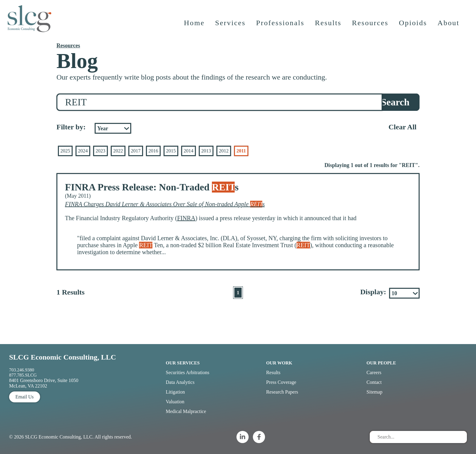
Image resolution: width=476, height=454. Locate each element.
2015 (171, 151)
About (449, 26)
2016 (153, 151)
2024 (83, 151)
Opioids (414, 26)
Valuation (175, 402)
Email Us (25, 397)
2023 (100, 151)
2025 (65, 151)
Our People (381, 363)
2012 (224, 151)
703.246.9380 (22, 370)
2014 (189, 151)
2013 (206, 151)
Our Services (183, 363)
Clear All (403, 127)
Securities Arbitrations (188, 372)
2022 (118, 151)
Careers (374, 372)
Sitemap (374, 392)
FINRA (186, 218)
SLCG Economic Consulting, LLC (63, 357)
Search (395, 102)
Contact (374, 382)
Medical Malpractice (186, 411)
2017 (136, 151)
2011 (241, 151)
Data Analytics (180, 382)
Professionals (281, 26)
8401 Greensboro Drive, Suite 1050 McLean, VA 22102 (44, 383)
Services (231, 26)
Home (195, 26)
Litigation (175, 392)
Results (329, 26)
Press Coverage (281, 382)
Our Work (279, 363)
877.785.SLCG (23, 375)
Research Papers (282, 392)
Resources (371, 26)
